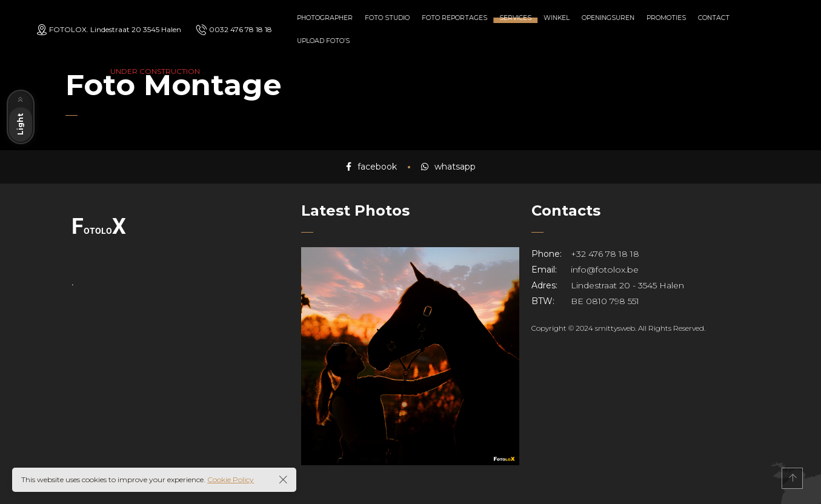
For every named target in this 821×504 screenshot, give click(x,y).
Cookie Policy (231, 479)
